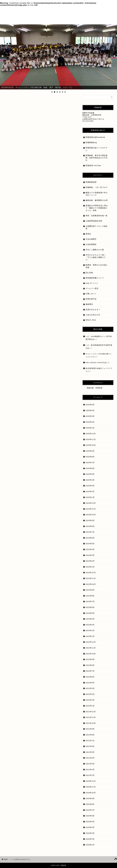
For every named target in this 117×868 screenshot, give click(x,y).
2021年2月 (90, 770)
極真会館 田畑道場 (95, 388)
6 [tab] (65, 92)
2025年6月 (90, 468)
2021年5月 (90, 752)
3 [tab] (57, 92)
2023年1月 (90, 636)
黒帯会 (15, 253)
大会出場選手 (18, 217)
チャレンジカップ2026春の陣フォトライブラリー (99, 355)
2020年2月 (90, 839)
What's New (18, 202)
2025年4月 (90, 480)
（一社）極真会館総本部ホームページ (29, 196)
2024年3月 (90, 555)
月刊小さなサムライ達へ (23, 232)
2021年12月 (91, 712)
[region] (58, 57)
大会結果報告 (18, 220)
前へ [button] (3, 56)
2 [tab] (55, 92)
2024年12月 (91, 503)
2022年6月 (90, 677)
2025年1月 (90, 497)
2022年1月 (90, 706)
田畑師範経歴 (18, 241)
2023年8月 (90, 596)
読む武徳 (16, 244)
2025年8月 (90, 457)
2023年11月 (91, 578)
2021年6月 (90, 746)
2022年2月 (90, 700)
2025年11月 (91, 439)
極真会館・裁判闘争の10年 (24, 238)
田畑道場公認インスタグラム (97, 149)
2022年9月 (90, 659)
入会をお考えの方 (20, 207)
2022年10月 (91, 654)
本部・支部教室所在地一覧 (97, 216)
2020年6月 (90, 816)
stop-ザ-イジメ (19, 199)
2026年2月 (90, 422)
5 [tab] (62, 92)
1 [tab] (52, 92)
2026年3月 (90, 416)
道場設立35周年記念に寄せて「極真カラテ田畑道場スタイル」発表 (42, 250)
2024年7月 (90, 532)
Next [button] (114, 56)
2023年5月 (90, 613)
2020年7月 (90, 810)
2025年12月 (91, 434)
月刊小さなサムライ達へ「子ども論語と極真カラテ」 (96, 257)
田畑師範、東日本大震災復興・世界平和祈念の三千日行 (97, 158)
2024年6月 (90, 538)
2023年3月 (90, 625)
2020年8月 (90, 804)
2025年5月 (90, 474)
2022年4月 (90, 688)
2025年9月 (90, 451)
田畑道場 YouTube (93, 165)
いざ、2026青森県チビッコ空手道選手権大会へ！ (99, 338)
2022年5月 (90, 683)
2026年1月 (90, 428)
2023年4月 (90, 619)
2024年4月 (90, 549)
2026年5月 (90, 405)
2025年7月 (90, 463)
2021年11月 (91, 717)
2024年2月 (90, 561)
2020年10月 (91, 793)
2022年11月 (91, 648)
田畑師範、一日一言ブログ (97, 187)
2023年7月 (90, 601)
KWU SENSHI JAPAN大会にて (98, 363)
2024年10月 (91, 515)
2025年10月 (91, 445)
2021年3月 (90, 764)
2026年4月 (90, 410)
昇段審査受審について (22, 226)
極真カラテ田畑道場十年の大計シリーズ (30, 235)
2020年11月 (91, 787)
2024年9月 (90, 520)
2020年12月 (91, 781)
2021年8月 (90, 735)
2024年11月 (91, 509)
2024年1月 (90, 567)
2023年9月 (90, 590)
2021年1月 (90, 775)
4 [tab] (60, 92)
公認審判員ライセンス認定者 (25, 210)
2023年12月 (91, 573)
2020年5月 (90, 822)
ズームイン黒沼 (92, 288)
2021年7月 (90, 741)
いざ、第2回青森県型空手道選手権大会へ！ (99, 347)
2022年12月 (91, 642)
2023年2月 (90, 630)
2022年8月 (90, 665)
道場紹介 (16, 247)
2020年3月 (90, 833)
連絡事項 (89, 304)
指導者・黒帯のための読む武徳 (26, 223)
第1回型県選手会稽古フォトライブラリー (99, 370)
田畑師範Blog (91, 142)
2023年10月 (91, 584)
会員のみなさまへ (20, 204)
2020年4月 (90, 827)
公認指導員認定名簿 (21, 213)
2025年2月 (90, 491)
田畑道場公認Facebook (95, 137)
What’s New (91, 320)
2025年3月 (90, 486)
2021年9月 (90, 729)
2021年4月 (90, 758)
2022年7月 (90, 671)
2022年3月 (90, 694)
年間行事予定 (91, 299)
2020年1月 (90, 845)
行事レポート (91, 294)
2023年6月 (90, 607)
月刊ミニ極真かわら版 (22, 229)
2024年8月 (90, 526)
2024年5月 (90, 544)
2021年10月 (91, 723)
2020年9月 (90, 798)
